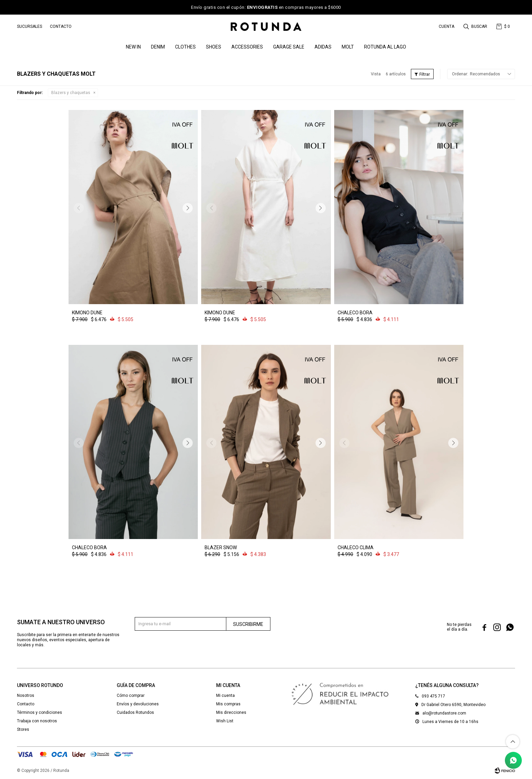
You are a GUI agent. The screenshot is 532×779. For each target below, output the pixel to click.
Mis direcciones (231, 712)
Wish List (225, 721)
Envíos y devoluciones (138, 704)
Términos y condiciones (40, 712)
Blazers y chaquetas (71, 93)
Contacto (61, 26)
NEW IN (133, 47)
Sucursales (30, 26)
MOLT (348, 47)
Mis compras (228, 704)
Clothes (185, 47)
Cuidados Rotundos (135, 712)
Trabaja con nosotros (37, 721)
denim (158, 47)
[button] (188, 208)
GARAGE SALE (289, 47)
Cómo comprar (131, 695)
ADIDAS (323, 47)
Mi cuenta (225, 695)
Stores (23, 729)
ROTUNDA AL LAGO (385, 47)
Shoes (214, 47)
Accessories (247, 47)
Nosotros (26, 695)
